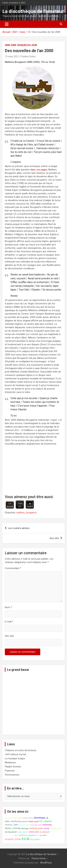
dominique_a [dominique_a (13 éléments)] (41, 818)
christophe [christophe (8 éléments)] (9, 818)
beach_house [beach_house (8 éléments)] (34, 821)
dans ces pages (39, 170)
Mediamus (10, 763)
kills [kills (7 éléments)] (38, 835)
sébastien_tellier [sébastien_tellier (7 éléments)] (56, 828)
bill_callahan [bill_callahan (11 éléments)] (46, 821)
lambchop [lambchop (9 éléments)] (23, 835)
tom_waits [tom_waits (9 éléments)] (18, 818)
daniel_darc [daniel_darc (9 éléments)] (34, 832)
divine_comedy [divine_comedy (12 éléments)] (13, 828)
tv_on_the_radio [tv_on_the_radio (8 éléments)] (36, 825)
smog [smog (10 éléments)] (46, 828)
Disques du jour (27, 45)
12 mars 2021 (12, 56)
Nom (8, 607)
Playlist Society (13, 767)
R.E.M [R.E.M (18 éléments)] (25, 839)
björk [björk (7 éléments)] (16, 835)
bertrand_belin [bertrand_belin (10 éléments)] (36, 828)
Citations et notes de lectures (21, 750)
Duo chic (54, 538)
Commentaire (13, 568)
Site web (9, 636)
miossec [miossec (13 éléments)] (47, 825)
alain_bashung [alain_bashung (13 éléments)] (13, 821)
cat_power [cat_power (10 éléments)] (35, 839)
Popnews (10, 771)
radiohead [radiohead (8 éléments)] (32, 835)
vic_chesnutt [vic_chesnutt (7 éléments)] (44, 832)
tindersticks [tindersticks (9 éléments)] (28, 818)
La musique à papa (15, 758)
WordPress (46, 863)
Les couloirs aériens (19, 528)
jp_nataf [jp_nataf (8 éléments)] (43, 835)
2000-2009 (10, 45)
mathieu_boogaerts (26, 513)
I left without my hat (15, 754)
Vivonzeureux (12, 775)
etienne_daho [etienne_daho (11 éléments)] (12, 825)
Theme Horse (38, 858)
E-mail (9, 622)
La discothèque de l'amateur (33, 11)
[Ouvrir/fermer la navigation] (7, 24)
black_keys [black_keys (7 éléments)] (25, 828)
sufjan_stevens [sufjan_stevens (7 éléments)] (23, 832)
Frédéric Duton (28, 56)
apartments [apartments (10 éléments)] (24, 825)
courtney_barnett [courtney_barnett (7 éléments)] (11, 832)
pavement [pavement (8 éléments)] (25, 821)
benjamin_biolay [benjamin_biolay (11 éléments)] (13, 839)
